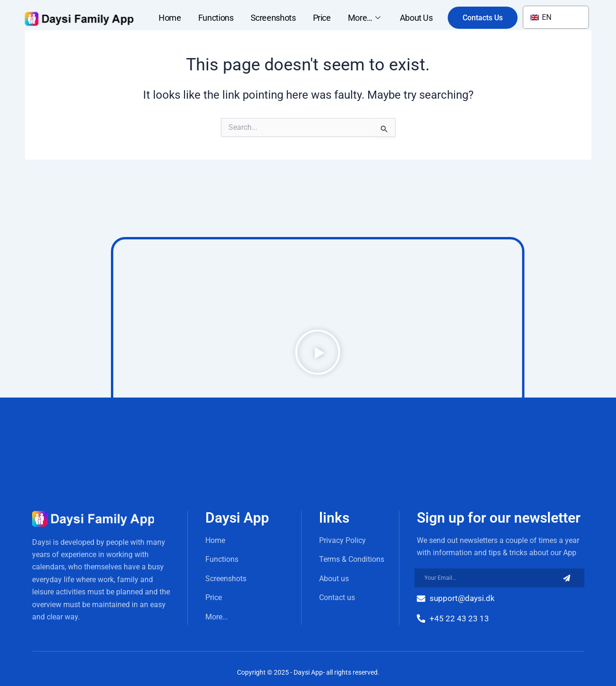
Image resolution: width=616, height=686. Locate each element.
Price (322, 18)
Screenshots (273, 18)
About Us (416, 18)
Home (170, 18)
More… (365, 18)
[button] (318, 354)
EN (541, 17)
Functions (216, 18)
